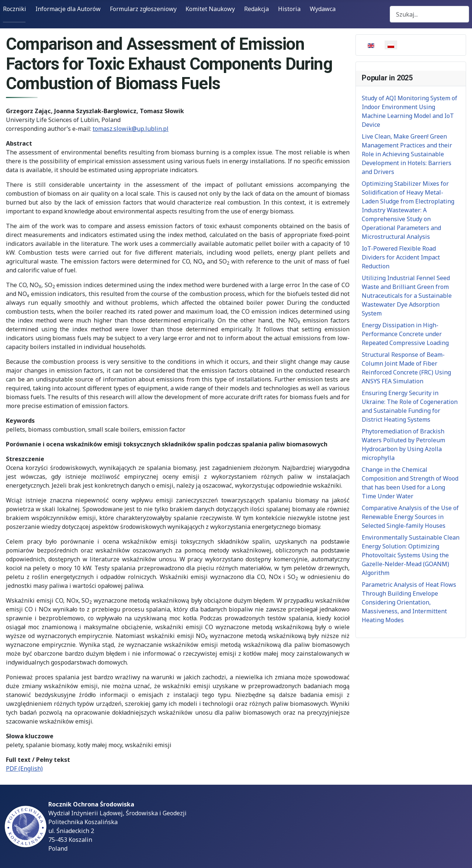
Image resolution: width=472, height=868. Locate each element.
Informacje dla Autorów (68, 9)
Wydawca (323, 9)
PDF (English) (24, 768)
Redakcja (256, 9)
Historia (289, 9)
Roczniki (15, 9)
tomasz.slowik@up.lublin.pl (131, 129)
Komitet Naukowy (210, 9)
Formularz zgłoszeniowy (143, 9)
